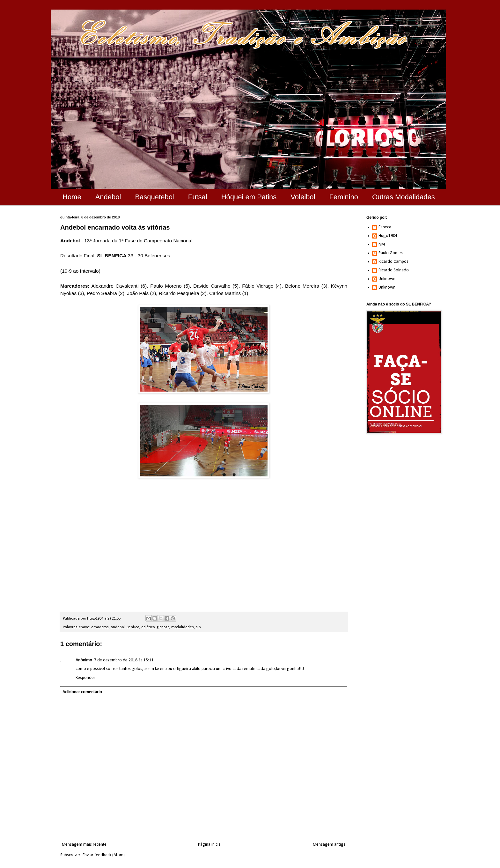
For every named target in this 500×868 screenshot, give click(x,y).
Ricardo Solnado (394, 270)
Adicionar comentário (82, 692)
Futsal (198, 197)
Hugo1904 (388, 236)
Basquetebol (154, 197)
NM (382, 244)
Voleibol (303, 197)
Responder (85, 678)
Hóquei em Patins (249, 197)
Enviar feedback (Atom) (104, 855)
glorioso (163, 627)
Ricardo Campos (393, 262)
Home (72, 197)
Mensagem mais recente (84, 845)
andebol (118, 627)
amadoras (100, 627)
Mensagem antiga (329, 845)
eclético (148, 627)
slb (198, 627)
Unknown (387, 279)
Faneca (385, 227)
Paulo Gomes (391, 253)
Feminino (343, 197)
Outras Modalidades (404, 197)
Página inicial (210, 845)
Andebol (108, 197)
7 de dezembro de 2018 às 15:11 (124, 660)
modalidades (183, 627)
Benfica (133, 627)
